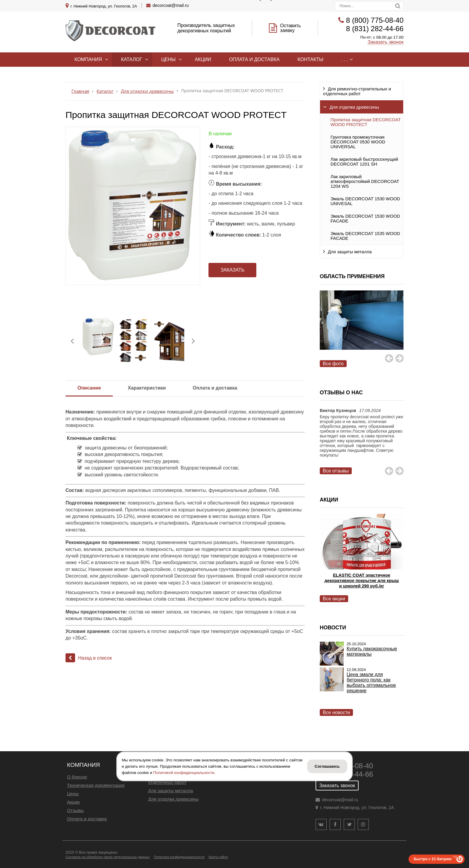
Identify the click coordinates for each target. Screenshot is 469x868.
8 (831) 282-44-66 (375, 29)
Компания (88, 59)
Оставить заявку (290, 28)
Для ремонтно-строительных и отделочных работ (357, 91)
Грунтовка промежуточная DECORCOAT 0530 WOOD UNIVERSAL (358, 142)
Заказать (233, 270)
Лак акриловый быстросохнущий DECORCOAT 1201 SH (364, 162)
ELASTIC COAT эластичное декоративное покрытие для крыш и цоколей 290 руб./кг (362, 581)
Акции (203, 59)
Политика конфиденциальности (179, 857)
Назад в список (89, 658)
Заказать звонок (386, 42)
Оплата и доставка (254, 59)
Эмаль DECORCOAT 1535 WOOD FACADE (365, 236)
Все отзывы (336, 471)
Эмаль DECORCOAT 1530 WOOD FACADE (365, 219)
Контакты (310, 59)
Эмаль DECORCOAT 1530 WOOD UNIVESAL (365, 201)
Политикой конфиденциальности (184, 773)
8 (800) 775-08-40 (375, 20)
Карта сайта (218, 857)
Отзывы (75, 810)
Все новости (336, 712)
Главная (80, 91)
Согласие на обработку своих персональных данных (108, 857)
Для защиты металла (350, 252)
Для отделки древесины (354, 107)
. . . (345, 59)
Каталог (131, 59)
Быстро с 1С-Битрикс (433, 859)
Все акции (334, 599)
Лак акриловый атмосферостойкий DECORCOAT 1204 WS (365, 181)
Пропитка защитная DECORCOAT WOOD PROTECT (366, 122)
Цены (168, 59)
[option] (362, 327)
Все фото (333, 364)
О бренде (77, 777)
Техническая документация (96, 785)
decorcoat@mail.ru (171, 5)
